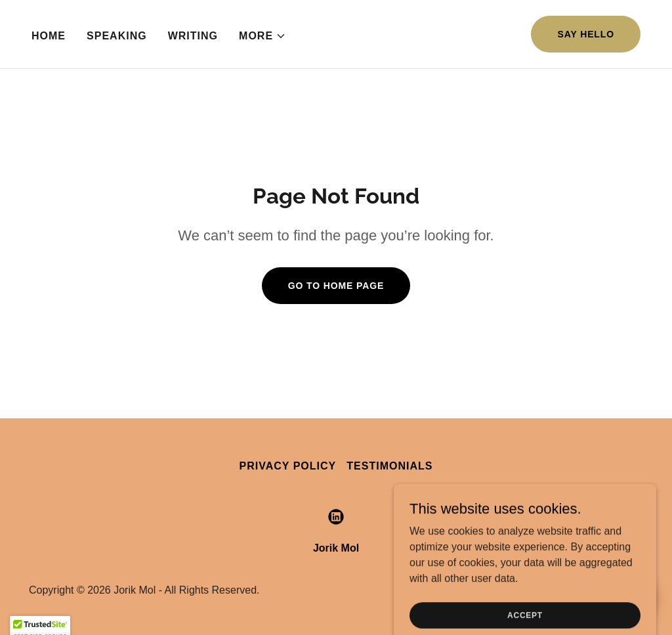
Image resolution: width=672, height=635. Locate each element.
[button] (262, 36)
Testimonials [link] (389, 466)
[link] (336, 517)
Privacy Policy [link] (288, 466)
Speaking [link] (117, 36)
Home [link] (49, 36)
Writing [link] (193, 36)
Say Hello (586, 34)
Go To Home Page (336, 286)
